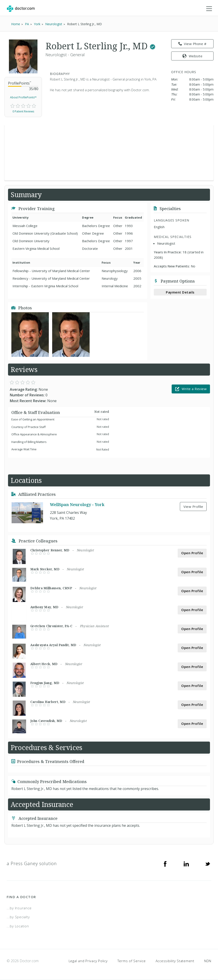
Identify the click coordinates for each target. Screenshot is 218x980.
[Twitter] (208, 864)
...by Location (18, 926)
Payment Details (180, 292)
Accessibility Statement (175, 961)
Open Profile (192, 553)
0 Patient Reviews (23, 112)
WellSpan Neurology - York (77, 505)
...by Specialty (18, 917)
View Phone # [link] (192, 44)
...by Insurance (19, 908)
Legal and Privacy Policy (88, 961)
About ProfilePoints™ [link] (23, 98)
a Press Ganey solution (32, 864)
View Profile (193, 507)
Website (192, 56)
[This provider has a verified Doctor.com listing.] (153, 46)
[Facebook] (165, 864)
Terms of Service (132, 961)
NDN (208, 961)
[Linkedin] (186, 864)
